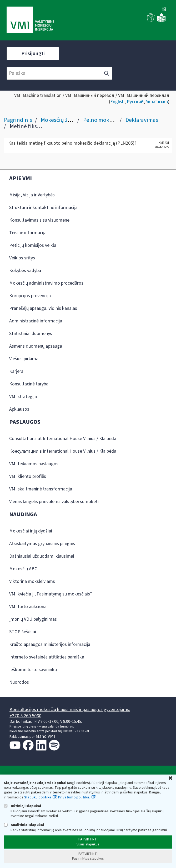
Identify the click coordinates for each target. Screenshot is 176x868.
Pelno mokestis (102, 120)
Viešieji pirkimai (24, 359)
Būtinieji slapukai (22, 806)
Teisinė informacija (28, 233)
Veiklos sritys (22, 258)
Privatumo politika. (74, 797)
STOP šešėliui (23, 632)
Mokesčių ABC (23, 569)
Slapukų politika (38, 797)
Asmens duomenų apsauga (36, 346)
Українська (157, 102)
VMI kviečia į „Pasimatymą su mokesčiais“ (51, 594)
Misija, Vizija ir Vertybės (32, 195)
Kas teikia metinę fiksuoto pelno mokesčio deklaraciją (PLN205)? (72, 143)
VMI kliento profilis (28, 476)
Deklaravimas (142, 120)
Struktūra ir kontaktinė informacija (43, 208)
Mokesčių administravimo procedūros (46, 283)
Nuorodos (19, 682)
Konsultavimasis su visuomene (39, 220)
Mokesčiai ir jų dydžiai (31, 531)
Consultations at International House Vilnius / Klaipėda (63, 439)
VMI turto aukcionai (28, 607)
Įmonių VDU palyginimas (33, 619)
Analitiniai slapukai (24, 825)
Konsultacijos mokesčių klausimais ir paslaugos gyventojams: (70, 710)
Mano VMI (45, 736)
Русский (135, 102)
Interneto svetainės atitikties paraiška (47, 657)
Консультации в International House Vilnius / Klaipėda (63, 451)
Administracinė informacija (36, 321)
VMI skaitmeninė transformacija (41, 489)
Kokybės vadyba (25, 271)
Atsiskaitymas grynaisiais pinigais (42, 544)
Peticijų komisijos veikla (33, 245)
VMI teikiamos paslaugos (34, 464)
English (117, 102)
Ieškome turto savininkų (33, 670)
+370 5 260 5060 (25, 716)
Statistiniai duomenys (31, 334)
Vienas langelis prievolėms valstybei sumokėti (54, 502)
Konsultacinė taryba (29, 384)
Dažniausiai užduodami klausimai (42, 556)
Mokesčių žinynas (62, 120)
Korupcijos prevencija (30, 296)
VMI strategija (23, 397)
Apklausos (19, 409)
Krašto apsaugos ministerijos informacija (50, 644)
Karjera (16, 371)
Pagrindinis (18, 120)
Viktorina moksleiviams (32, 581)
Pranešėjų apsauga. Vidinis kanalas (43, 308)
